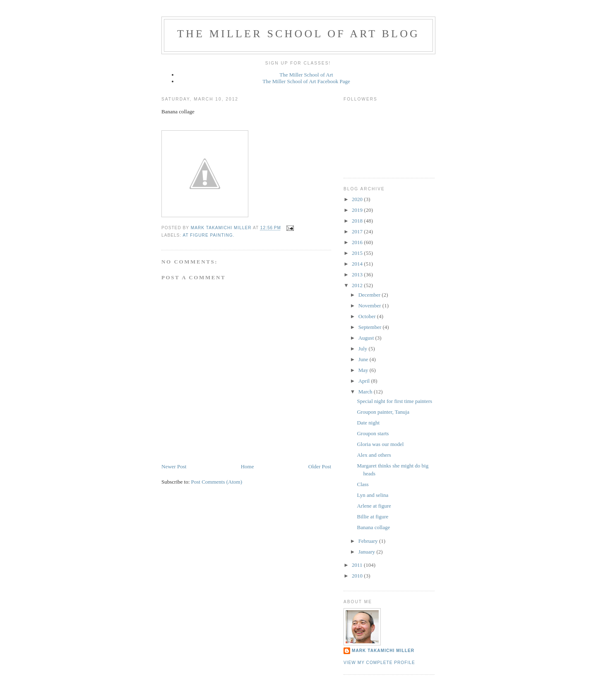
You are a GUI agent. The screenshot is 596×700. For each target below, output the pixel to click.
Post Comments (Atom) (217, 482)
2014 (358, 264)
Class (363, 484)
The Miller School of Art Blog (298, 34)
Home (248, 466)
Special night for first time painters (394, 401)
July (364, 349)
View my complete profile (379, 663)
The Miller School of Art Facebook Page (306, 81)
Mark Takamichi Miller (383, 651)
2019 (358, 210)
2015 (358, 253)
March (366, 392)
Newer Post (174, 466)
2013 (358, 274)
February (369, 541)
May (364, 370)
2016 (358, 242)
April (365, 381)
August (367, 338)
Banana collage (373, 527)
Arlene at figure (374, 506)
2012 (358, 285)
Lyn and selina (372, 495)
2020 (358, 199)
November (370, 306)
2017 (358, 231)
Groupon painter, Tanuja (383, 412)
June (364, 359)
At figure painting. (208, 235)
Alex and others (374, 455)
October (368, 316)
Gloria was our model (380, 444)
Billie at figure (372, 517)
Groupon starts (373, 433)
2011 (358, 565)
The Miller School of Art (306, 75)
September (371, 327)
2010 (358, 576)
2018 (358, 221)
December (370, 295)
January (368, 552)
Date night (368, 423)
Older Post (320, 466)
